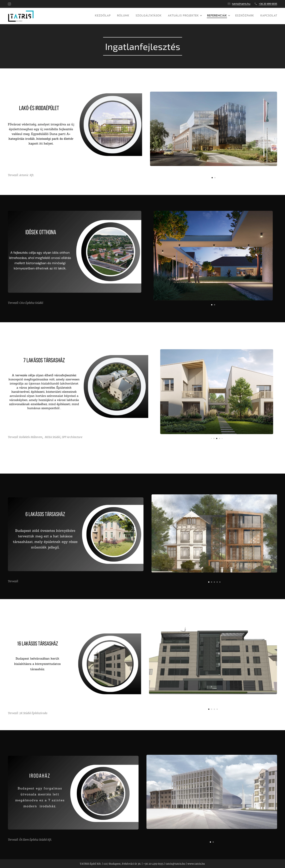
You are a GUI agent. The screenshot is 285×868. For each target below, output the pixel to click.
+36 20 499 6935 (268, 4)
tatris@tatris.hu (241, 4)
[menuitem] (72, 16)
